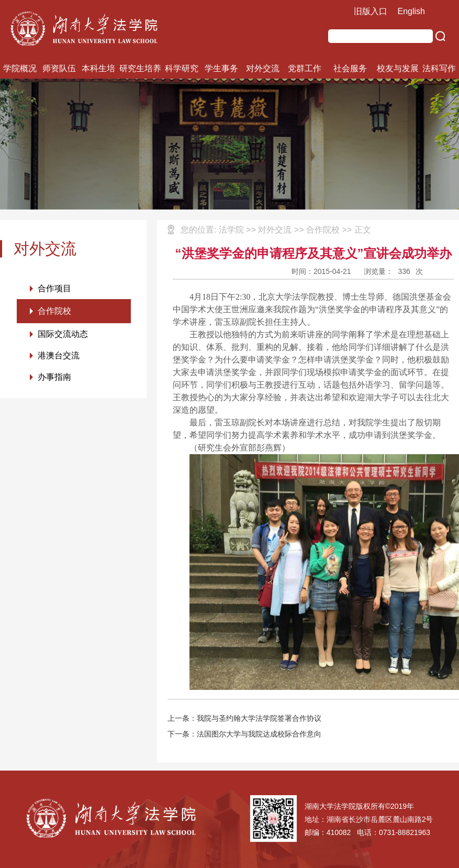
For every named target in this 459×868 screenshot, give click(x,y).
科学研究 (182, 68)
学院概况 (20, 68)
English (411, 11)
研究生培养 (140, 68)
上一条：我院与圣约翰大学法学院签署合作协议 (244, 718)
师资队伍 (59, 68)
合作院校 (54, 311)
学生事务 (221, 68)
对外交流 (263, 68)
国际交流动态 (63, 334)
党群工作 (305, 68)
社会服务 (350, 68)
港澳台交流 (59, 355)
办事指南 (54, 377)
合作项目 (54, 288)
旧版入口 (371, 11)
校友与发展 (398, 68)
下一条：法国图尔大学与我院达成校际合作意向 (244, 734)
